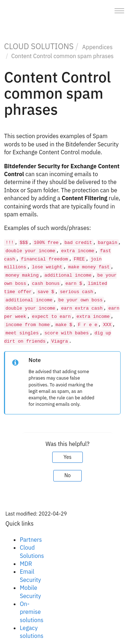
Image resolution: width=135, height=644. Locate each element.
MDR (26, 564)
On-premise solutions (32, 612)
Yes (67, 457)
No (68, 475)
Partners (31, 540)
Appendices (97, 47)
